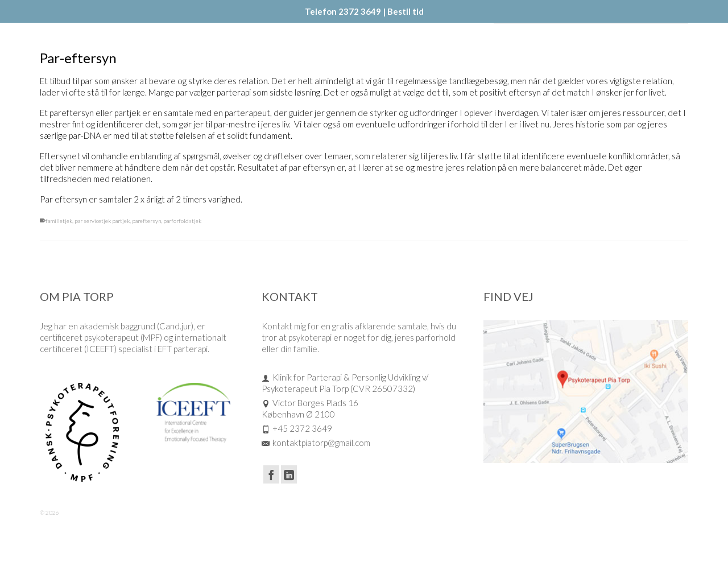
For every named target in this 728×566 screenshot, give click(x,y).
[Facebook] (271, 474)
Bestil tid (406, 11)
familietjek (59, 221)
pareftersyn (146, 221)
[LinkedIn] (289, 474)
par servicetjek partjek (102, 221)
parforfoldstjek (182, 221)
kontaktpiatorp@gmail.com (316, 443)
